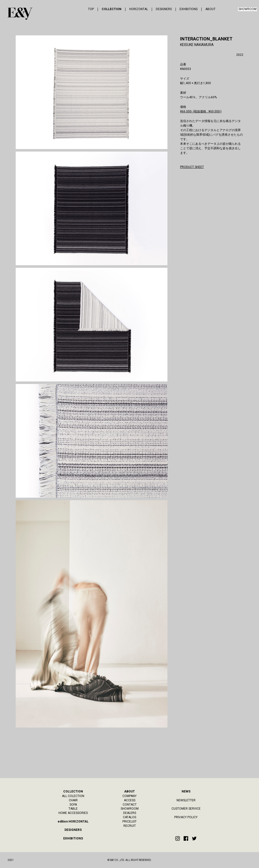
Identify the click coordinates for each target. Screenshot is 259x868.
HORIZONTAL (139, 9)
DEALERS (130, 813)
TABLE (73, 809)
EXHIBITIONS (189, 9)
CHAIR (73, 800)
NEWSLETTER (186, 800)
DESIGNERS (164, 9)
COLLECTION (112, 9)
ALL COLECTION (73, 796)
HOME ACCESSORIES (73, 813)
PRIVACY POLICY (186, 817)
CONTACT (130, 805)
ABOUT (210, 9)
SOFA (73, 805)
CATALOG (130, 817)
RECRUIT (130, 826)
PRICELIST (129, 822)
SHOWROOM (247, 9)
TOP (91, 9)
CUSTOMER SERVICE (186, 809)
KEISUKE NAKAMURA (197, 45)
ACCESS (130, 800)
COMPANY (129, 796)
